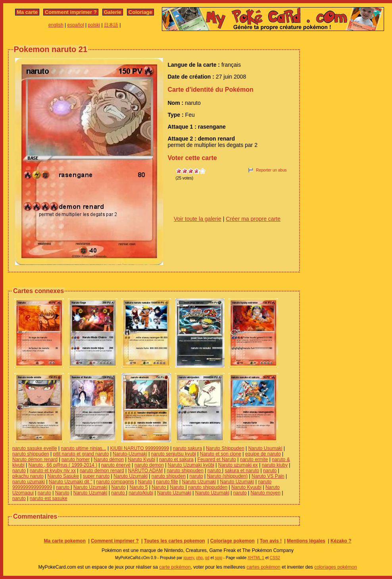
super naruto (96, 476)
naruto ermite (254, 459)
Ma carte (27, 12)
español (76, 25)
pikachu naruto (28, 476)
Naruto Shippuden (225, 448)
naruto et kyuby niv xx (53, 471)
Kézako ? (341, 541)
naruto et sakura (176, 459)
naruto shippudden (208, 487)
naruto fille (167, 482)
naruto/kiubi (141, 493)
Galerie (113, 12)
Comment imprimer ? (71, 12)
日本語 (111, 25)
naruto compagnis (115, 482)
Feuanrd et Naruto (217, 459)
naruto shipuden (169, 476)
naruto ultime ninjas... (84, 448)
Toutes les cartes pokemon (175, 541)
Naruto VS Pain (268, 476)
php (199, 558)
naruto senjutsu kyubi (174, 454)
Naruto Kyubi (141, 459)
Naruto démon (109, 459)
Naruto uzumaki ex (238, 465)
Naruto (145, 482)
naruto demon (149, 465)
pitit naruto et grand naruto (81, 454)
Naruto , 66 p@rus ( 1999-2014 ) (63, 465)
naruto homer (76, 459)
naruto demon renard (102, 471)
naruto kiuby (275, 465)
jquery (189, 558)
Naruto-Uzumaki (130, 454)
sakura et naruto (242, 471)
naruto (19, 471)
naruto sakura (187, 448)
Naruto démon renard (35, 459)
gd (207, 558)
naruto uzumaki (29, 482)
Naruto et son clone (221, 454)
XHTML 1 (256, 558)
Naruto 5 (138, 487)
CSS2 (275, 558)
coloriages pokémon (335, 567)
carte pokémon (175, 567)
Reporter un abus (271, 170)
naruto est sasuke (49, 498)
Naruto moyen (265, 493)
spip (219, 558)
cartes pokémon (263, 567)
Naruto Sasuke (63, 476)
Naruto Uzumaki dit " (71, 482)
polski (94, 25)
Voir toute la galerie (198, 219)
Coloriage (140, 12)
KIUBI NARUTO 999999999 (139, 448)
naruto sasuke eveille (35, 448)
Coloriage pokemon (233, 541)
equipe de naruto (263, 454)
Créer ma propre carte (253, 219)
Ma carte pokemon (64, 541)
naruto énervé (116, 465)
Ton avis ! (271, 541)
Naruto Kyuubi (246, 487)
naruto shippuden (31, 454)
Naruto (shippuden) (227, 476)
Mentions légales (306, 541)
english (56, 25)
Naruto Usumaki (265, 448)
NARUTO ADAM (146, 471)
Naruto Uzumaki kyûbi (191, 465)
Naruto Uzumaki (131, 476)
